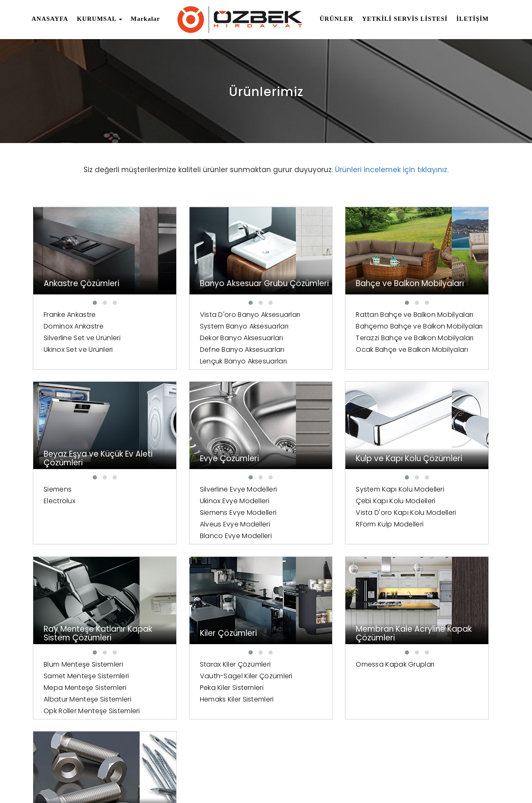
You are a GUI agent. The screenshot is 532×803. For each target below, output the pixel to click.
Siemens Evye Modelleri (82, 513)
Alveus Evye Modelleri (79, 525)
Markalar (145, 19)
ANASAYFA (50, 19)
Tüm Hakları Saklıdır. (127, 773)
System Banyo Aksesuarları (208, 338)
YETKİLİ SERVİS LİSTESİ (405, 19)
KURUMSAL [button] (100, 19)
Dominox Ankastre (74, 326)
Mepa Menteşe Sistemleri (324, 513)
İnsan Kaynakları (367, 775)
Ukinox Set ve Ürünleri (78, 350)
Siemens (417, 315)
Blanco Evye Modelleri (80, 537)
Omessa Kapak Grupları (83, 666)
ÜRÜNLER (336, 19)
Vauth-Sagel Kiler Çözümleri (449, 502)
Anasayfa (318, 775)
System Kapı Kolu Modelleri (208, 490)
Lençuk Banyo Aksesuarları (207, 373)
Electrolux (419, 326)
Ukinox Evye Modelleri (78, 502)
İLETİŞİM (473, 19)
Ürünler (450, 775)
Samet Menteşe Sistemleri (326, 502)
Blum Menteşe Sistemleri (323, 490)
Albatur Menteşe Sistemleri (327, 525)
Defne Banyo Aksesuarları (206, 361)
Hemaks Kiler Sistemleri (440, 525)
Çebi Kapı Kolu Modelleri (203, 502)
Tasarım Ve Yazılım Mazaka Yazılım (86, 790)
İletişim (481, 775)
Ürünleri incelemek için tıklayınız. (392, 170)
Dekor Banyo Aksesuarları (205, 350)
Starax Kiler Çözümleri (438, 490)
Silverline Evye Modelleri (82, 490)
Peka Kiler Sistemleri (435, 513)
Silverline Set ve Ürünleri (82, 338)
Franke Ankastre (70, 315)
